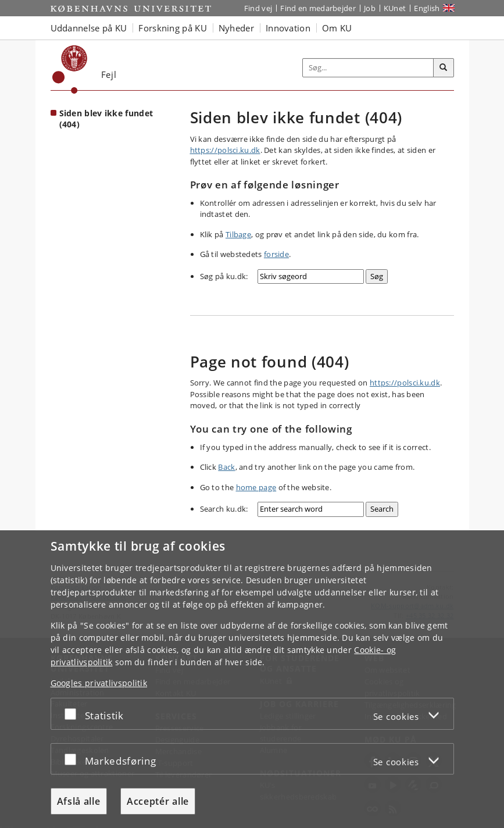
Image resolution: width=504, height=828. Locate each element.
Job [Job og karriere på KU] (370, 8)
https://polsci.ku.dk (225, 150)
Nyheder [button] (236, 28)
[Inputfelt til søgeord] (368, 68)
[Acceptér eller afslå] (73, 714)
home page (256, 487)
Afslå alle (79, 801)
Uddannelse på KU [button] (89, 28)
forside (276, 254)
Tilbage (238, 234)
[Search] (382, 509)
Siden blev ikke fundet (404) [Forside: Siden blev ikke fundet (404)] (106, 119)
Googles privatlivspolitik (99, 683)
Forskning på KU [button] (173, 28)
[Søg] (444, 68)
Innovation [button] (288, 28)
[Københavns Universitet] (70, 69)
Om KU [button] (337, 28)
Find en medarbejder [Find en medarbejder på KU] (318, 8)
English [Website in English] (427, 8)
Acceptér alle (158, 801)
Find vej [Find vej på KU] (258, 8)
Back (226, 467)
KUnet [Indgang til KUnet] (395, 8)
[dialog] (252, 679)
